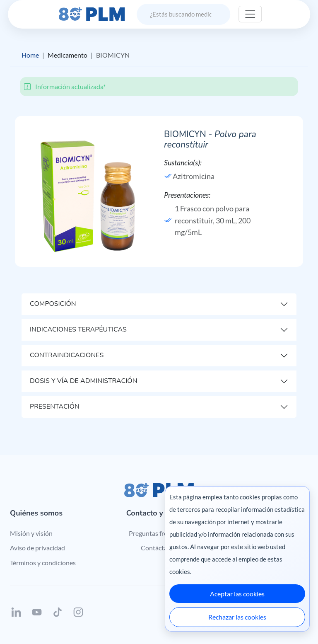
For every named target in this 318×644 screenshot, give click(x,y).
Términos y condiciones (43, 563)
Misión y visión (31, 533)
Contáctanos (159, 548)
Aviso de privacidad (37, 548)
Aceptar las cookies (237, 594)
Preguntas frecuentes (159, 533)
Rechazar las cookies (237, 617)
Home (30, 55)
